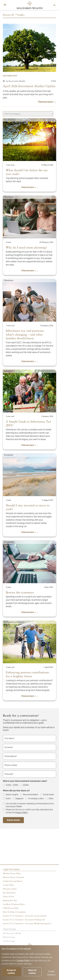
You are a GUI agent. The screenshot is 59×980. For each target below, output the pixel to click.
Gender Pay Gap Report (13, 881)
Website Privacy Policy (12, 874)
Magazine (19, 799)
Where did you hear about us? (16, 791)
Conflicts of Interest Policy (14, 904)
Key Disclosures (9, 893)
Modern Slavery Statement (14, 877)
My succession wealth (12, 933)
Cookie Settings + (52, 973)
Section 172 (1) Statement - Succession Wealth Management (27, 924)
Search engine (12, 795)
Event (8, 799)
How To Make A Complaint (14, 912)
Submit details (13, 820)
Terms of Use (8, 897)
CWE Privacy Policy (11, 908)
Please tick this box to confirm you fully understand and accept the (29, 811)
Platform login (9, 937)
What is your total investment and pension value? (25, 781)
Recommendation (31, 795)
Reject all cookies (32, 972)
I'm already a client (36, 799)
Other (51, 799)
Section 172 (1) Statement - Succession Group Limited (25, 916)
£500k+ (26, 785)
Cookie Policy (23, 960)
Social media (48, 795)
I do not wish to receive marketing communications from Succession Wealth (30, 805)
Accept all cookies (11, 972)
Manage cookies (10, 889)
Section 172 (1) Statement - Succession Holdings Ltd (24, 920)
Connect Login (9, 941)
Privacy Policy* (22, 812)
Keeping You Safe (10, 901)
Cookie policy (9, 885)
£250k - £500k (12, 785)
